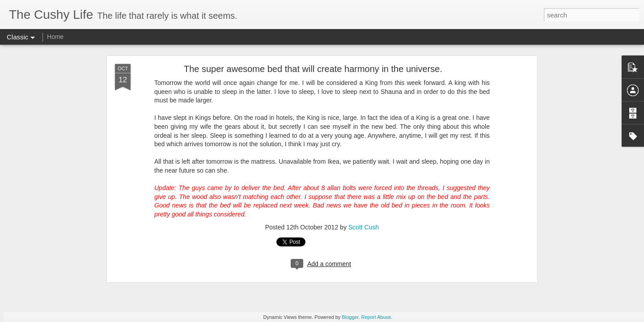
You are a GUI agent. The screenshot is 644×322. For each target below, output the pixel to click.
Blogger (350, 317)
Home (55, 37)
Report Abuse (376, 317)
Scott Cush (364, 227)
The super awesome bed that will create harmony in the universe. (313, 69)
